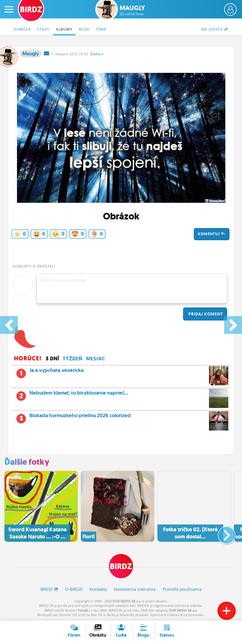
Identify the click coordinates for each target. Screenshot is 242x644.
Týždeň (73, 359)
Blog (84, 29)
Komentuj (212, 234)
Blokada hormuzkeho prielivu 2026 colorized (121, 417)
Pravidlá (182, 589)
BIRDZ (121, 567)
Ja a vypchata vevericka (121, 372)
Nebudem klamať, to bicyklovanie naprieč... (121, 395)
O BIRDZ (74, 589)
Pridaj (205, 314)
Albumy (64, 29)
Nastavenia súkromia (135, 589)
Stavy (43, 29)
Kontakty (98, 589)
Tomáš (83, 610)
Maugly (132, 10)
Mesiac (96, 359)
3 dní (52, 359)
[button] (222, 533)
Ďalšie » (97, 54)
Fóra (101, 29)
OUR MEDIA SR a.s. (127, 601)
